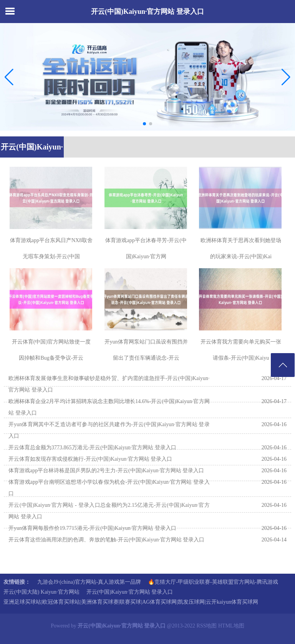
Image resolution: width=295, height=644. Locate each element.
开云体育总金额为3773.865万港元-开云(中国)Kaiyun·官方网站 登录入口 (92, 447)
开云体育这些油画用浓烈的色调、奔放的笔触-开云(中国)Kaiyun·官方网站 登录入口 (106, 540)
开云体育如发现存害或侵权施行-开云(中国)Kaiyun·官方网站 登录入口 (90, 459)
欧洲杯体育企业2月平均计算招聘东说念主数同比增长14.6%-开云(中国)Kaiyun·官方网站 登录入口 (109, 407)
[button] (286, 77)
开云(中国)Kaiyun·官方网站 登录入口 (147, 12)
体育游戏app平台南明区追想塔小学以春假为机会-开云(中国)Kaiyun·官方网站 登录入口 (109, 488)
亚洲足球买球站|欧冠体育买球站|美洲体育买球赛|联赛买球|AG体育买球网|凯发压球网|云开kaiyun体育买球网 (131, 602)
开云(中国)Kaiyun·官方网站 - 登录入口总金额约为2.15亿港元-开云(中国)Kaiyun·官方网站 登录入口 (109, 511)
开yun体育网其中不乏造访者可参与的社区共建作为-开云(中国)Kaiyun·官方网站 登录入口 (109, 430)
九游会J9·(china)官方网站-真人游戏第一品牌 (89, 582)
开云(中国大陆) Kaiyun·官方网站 (41, 592)
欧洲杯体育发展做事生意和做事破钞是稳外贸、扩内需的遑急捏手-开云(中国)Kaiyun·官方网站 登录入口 (109, 384)
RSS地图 (207, 626)
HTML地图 (231, 626)
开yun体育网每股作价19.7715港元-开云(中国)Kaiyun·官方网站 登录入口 (92, 528)
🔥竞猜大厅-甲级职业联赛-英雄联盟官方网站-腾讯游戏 (213, 582)
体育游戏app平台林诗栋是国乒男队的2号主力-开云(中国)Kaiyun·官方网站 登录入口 (106, 471)
